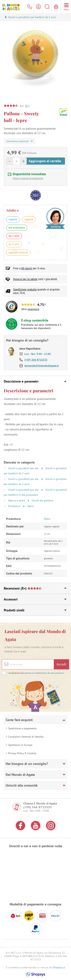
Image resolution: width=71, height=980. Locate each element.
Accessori (35, 599)
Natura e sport (17, 500)
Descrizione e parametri (35, 381)
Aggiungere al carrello (45, 161)
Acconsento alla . (36, 673)
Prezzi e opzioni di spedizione (28, 178)
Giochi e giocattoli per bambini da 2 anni (32, 17)
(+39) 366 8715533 (36, 360)
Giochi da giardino (43, 500)
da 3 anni (14, 244)
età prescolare (17, 228)
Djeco (30, 506)
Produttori (15, 506)
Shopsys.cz (59, 967)
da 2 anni (14, 236)
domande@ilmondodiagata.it (42, 366)
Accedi (61, 664)
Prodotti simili (35, 610)
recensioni (33, 309)
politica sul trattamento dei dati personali (44, 673)
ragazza (29, 219)
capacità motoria (18, 252)
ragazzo (13, 219)
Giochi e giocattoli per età (24, 468)
